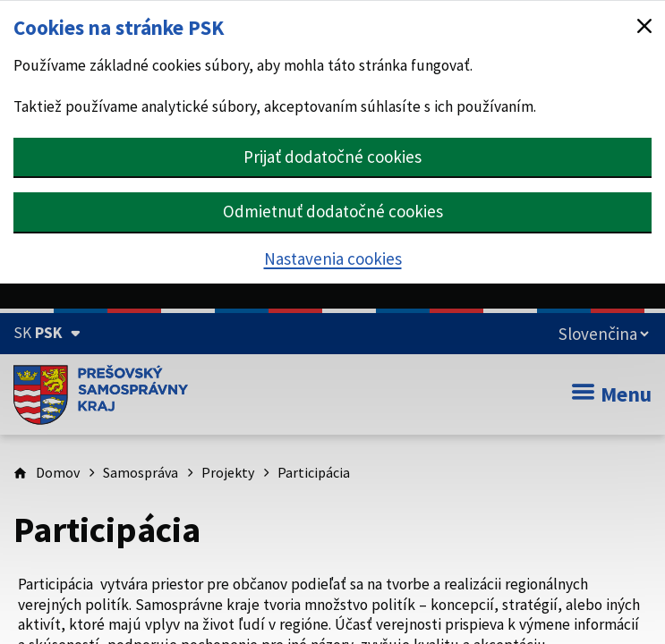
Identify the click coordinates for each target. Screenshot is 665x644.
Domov (58, 472)
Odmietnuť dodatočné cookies (333, 211)
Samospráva (141, 472)
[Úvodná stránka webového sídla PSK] (101, 394)
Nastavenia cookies (333, 258)
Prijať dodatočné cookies (332, 157)
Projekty (228, 472)
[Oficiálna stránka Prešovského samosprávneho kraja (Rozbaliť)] (47, 333)
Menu (612, 394)
